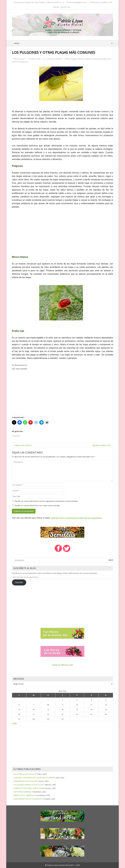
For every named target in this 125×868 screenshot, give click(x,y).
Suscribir (19, 582)
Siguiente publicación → (103, 445)
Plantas (81, 59)
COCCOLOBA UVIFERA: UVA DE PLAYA (28, 785)
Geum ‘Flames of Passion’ (24, 774)
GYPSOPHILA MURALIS (22, 792)
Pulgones (88, 59)
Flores (68, 59)
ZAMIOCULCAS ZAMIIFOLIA (24, 795)
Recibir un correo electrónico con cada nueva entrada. (38, 505)
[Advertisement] (63, 231)
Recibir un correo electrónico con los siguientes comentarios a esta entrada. (47, 501)
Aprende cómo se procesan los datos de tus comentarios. (77, 518)
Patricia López (19, 59)
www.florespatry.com (102, 59)
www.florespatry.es (20, 62)
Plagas (74, 59)
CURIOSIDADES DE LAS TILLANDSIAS (28, 799)
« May (14, 723)
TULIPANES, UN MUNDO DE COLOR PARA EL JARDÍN (34, 778)
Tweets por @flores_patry (62, 665)
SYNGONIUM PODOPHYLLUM (25, 781)
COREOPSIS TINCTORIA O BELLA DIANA (29, 788)
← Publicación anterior (22, 445)
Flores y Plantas (55, 59)
